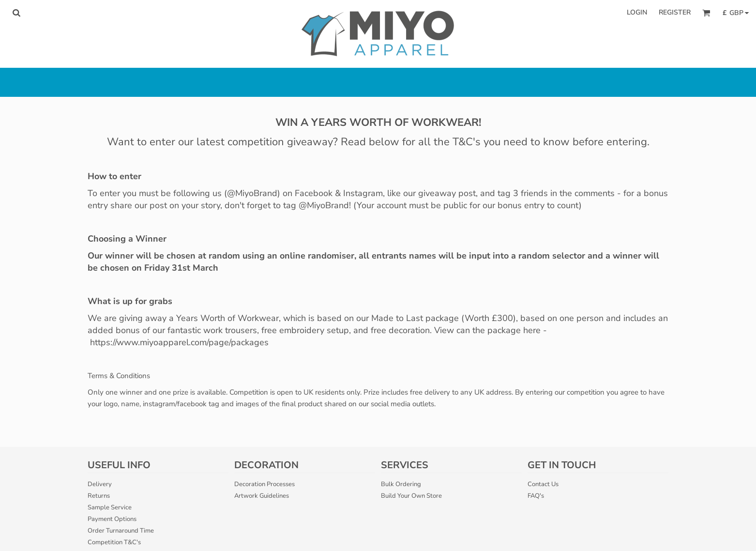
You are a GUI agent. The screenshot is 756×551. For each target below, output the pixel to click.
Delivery (100, 484)
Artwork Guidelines (262, 496)
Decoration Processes (265, 484)
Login (637, 12)
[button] (16, 13)
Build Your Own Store (411, 496)
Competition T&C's (114, 542)
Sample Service (110, 507)
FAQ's (536, 496)
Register (675, 12)
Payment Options (112, 519)
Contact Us (543, 484)
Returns (99, 496)
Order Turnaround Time (121, 531)
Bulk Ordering (401, 484)
